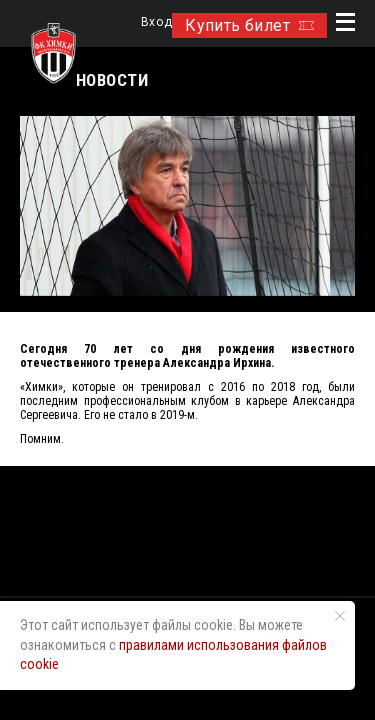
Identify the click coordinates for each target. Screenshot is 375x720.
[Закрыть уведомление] (340, 616)
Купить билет (249, 25)
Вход (156, 22)
